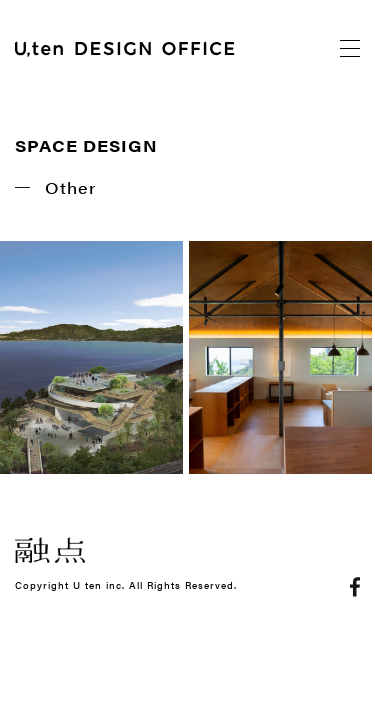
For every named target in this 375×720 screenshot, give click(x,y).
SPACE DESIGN (86, 145)
